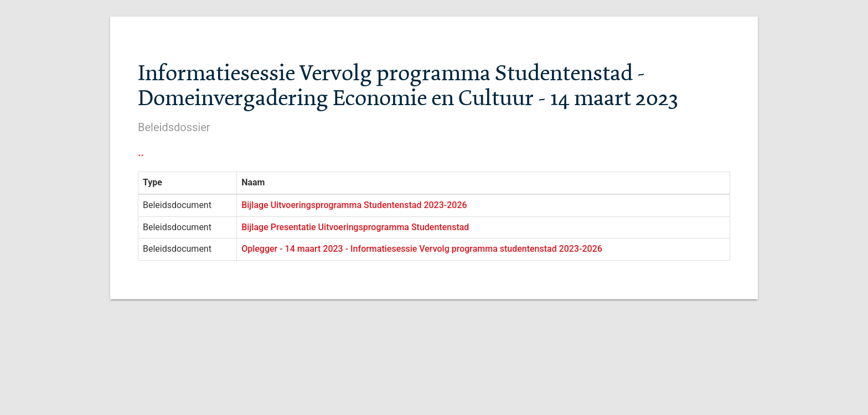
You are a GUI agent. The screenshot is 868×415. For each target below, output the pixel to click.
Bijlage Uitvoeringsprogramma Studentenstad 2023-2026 (354, 205)
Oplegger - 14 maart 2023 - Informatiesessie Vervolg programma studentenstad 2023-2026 (422, 249)
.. (141, 152)
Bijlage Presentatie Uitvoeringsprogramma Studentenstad (355, 227)
